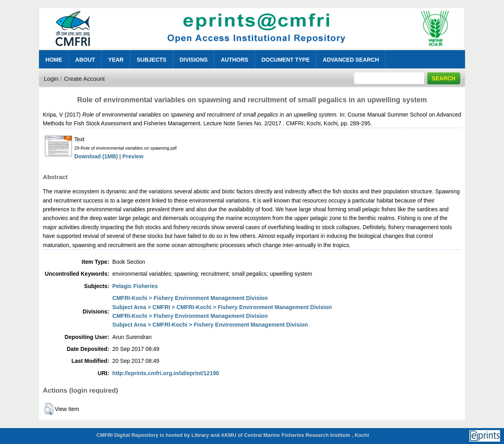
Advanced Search (351, 60)
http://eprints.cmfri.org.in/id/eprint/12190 (166, 373)
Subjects (152, 60)
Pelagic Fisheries (135, 286)
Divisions (194, 60)
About (85, 60)
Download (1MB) (96, 156)
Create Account (84, 79)
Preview (133, 156)
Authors (234, 60)
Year (116, 60)
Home (54, 60)
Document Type (286, 60)
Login (51, 79)
